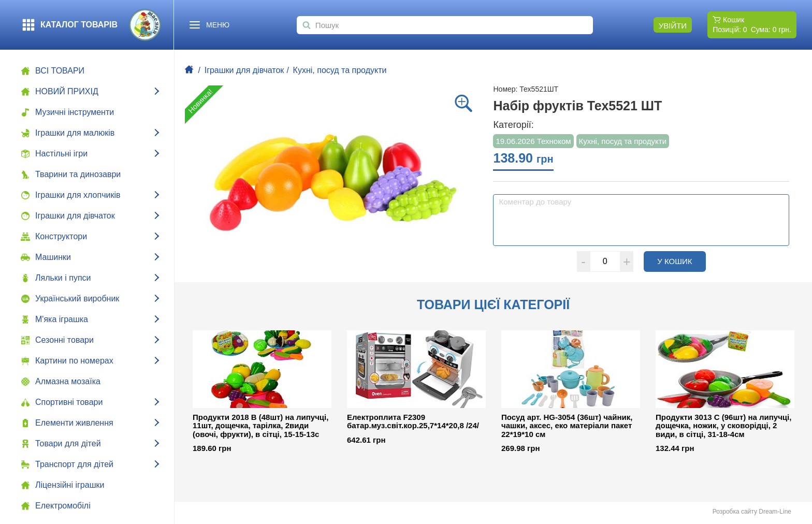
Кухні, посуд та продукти (340, 70)
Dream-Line (775, 512)
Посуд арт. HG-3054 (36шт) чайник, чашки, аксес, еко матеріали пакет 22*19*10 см (567, 426)
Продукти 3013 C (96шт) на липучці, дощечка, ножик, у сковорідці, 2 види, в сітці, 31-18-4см (723, 426)
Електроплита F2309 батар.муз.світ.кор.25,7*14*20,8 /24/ (413, 422)
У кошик (682, 261)
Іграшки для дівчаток (244, 70)
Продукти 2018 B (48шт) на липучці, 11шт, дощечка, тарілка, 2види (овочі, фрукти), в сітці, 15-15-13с (260, 426)
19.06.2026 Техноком (533, 141)
